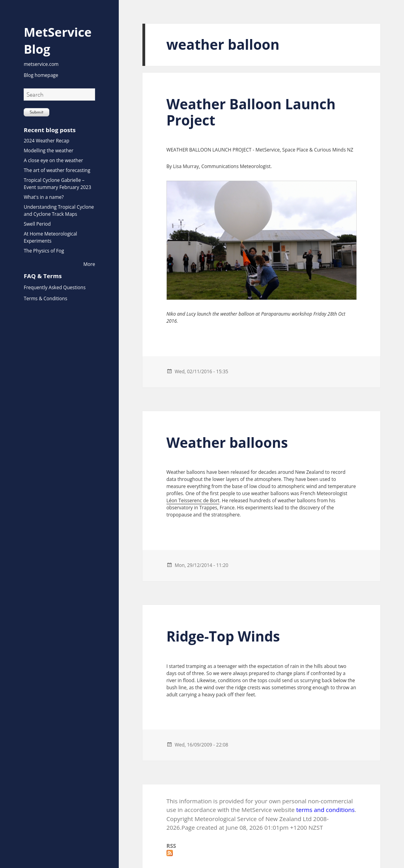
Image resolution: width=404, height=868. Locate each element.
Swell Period (37, 224)
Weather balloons (227, 442)
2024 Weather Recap (46, 141)
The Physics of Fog (44, 251)
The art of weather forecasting (57, 170)
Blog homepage (41, 75)
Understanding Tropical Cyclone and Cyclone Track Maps (59, 210)
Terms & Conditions (45, 298)
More (89, 264)
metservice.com (41, 64)
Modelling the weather (49, 151)
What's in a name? (44, 197)
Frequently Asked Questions (55, 287)
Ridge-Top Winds (223, 636)
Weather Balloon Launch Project (251, 112)
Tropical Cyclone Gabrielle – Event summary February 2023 (57, 184)
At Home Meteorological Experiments (50, 237)
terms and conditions (325, 810)
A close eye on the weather (53, 160)
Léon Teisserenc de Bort (193, 500)
